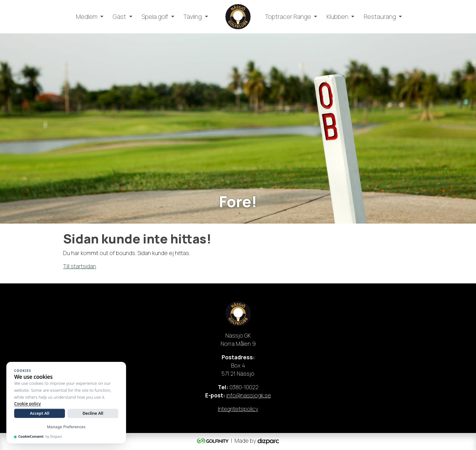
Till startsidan (80, 266)
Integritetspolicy (238, 409)
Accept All (40, 413)
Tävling (193, 17)
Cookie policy (27, 404)
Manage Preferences (66, 427)
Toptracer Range (288, 17)
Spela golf (155, 17)
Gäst (119, 17)
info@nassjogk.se (249, 396)
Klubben (337, 17)
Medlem (87, 17)
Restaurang (380, 17)
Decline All (93, 413)
